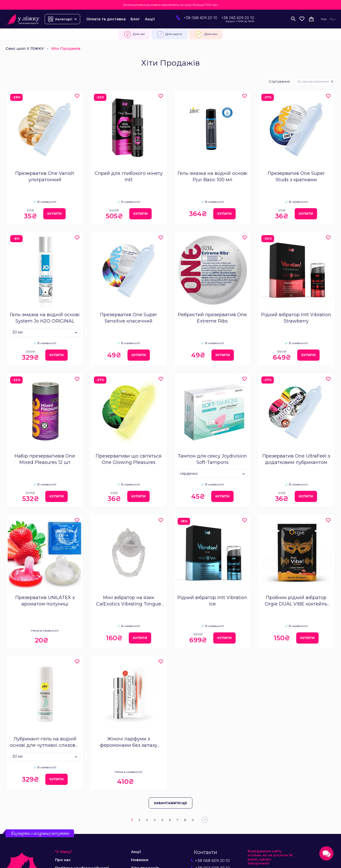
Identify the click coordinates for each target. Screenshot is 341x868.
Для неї (134, 34)
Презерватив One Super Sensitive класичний (129, 318)
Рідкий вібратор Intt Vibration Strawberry (296, 318)
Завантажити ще (170, 803)
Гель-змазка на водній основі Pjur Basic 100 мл (212, 177)
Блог (135, 19)
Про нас (63, 860)
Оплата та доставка (106, 19)
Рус (333, 19)
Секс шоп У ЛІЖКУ (25, 48)
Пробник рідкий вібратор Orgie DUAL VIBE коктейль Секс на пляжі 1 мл (296, 601)
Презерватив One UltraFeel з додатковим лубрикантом (296, 459)
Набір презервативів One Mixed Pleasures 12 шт (45, 459)
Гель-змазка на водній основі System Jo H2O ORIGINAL (45, 318)
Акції (150, 19)
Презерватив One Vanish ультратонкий (45, 177)
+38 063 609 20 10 (238, 18)
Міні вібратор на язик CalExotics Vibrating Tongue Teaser (129, 601)
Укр (324, 19)
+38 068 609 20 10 (201, 18)
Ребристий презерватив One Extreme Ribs (212, 318)
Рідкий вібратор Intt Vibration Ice (212, 601)
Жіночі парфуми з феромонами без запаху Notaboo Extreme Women (129, 742)
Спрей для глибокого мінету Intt (129, 177)
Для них (206, 34)
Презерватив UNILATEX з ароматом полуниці (45, 601)
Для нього (170, 34)
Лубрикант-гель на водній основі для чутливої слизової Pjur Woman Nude (45, 742)
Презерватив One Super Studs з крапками (296, 177)
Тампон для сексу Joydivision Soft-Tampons (212, 459)
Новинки (140, 860)
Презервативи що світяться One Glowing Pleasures (129, 459)
